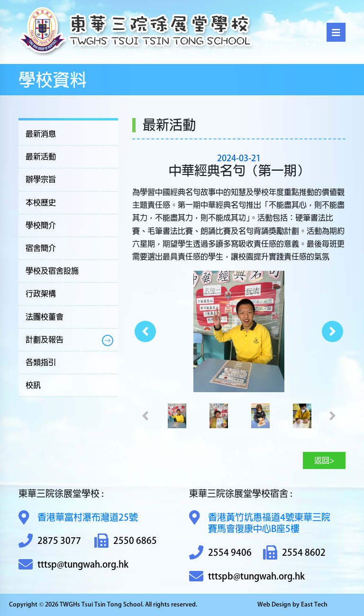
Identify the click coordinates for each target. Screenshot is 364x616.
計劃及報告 (45, 340)
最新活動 (41, 156)
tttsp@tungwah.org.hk (73, 565)
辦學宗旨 (41, 179)
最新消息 (41, 134)
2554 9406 (220, 553)
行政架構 (41, 294)
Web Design (274, 604)
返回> (324, 460)
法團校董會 (45, 317)
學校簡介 (41, 225)
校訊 (33, 385)
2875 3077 (50, 541)
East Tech (314, 604)
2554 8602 (294, 553)
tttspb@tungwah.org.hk (247, 576)
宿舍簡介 (41, 248)
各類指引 (41, 362)
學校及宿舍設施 (52, 271)
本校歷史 (41, 202)
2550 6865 (126, 541)
